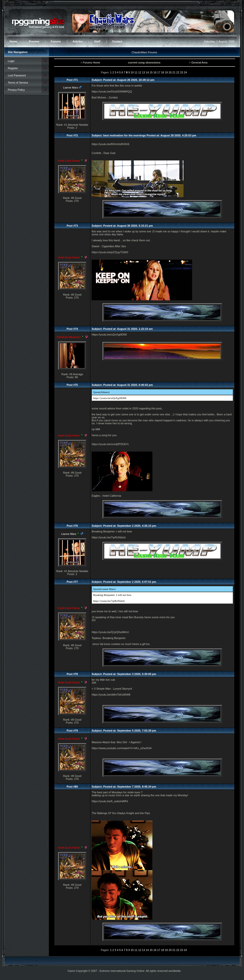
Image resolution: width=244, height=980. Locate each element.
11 (136, 72)
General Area (199, 62)
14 (147, 72)
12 (140, 72)
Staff (97, 41)
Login (11, 61)
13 (143, 72)
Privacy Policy (16, 90)
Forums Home (91, 62)
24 (185, 72)
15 (151, 72)
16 (155, 72)
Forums (56, 41)
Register (13, 68)
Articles (77, 41)
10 (132, 72)
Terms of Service (18, 83)
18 (163, 72)
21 (174, 72)
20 (170, 72)
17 (159, 72)
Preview (34, 41)
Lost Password (17, 75)
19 (166, 72)
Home (14, 41)
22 (178, 72)
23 (181, 72)
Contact (117, 41)
